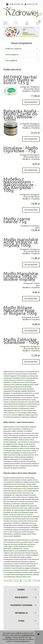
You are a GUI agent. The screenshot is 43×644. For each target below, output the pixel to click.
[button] (5, 23)
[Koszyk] (38, 23)
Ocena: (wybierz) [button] (12, 54)
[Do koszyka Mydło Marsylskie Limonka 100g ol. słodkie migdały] (31, 299)
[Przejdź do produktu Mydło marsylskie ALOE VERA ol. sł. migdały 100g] (11, 248)
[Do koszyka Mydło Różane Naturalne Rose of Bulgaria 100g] (31, 331)
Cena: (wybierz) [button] (11, 60)
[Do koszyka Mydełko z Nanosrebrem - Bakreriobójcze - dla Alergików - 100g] (31, 210)
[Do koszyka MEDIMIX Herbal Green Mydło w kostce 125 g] (31, 102)
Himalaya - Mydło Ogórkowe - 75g (21, 149)
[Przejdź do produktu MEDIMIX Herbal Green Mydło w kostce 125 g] (11, 91)
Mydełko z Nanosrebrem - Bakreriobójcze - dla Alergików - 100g (20, 185)
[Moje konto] (27, 23)
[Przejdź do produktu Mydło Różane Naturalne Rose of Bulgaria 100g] (11, 316)
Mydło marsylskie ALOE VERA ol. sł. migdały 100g (21, 242)
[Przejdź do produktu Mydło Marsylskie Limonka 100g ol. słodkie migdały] (11, 282)
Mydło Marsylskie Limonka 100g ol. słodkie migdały (21, 276)
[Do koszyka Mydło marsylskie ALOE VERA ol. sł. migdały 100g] (31, 265)
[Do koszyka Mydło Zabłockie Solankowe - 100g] (31, 362)
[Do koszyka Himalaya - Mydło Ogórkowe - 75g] (31, 170)
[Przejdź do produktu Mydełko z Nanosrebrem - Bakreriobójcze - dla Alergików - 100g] (11, 194)
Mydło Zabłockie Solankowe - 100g (21, 341)
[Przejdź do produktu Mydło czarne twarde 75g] (11, 225)
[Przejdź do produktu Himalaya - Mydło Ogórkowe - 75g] (11, 154)
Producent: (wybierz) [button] (13, 49)
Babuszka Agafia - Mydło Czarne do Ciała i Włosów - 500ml (21, 115)
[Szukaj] (16, 23)
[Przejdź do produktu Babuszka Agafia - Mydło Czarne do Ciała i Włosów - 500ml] (11, 128)
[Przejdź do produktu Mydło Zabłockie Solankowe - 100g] (11, 345)
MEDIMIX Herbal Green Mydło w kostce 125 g (20, 80)
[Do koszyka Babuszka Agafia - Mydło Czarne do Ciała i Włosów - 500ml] (31, 139)
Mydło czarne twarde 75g (17, 220)
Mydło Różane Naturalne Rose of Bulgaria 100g (20, 310)
